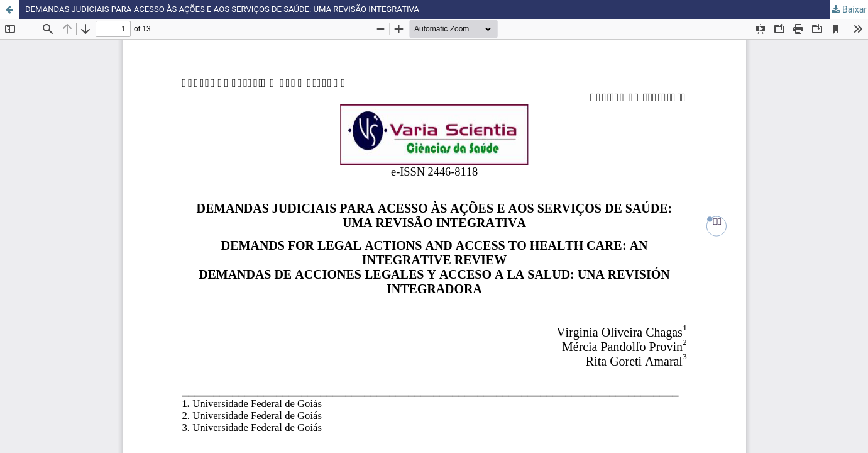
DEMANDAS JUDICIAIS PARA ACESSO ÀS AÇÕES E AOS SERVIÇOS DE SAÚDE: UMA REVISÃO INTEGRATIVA (236, 9)
